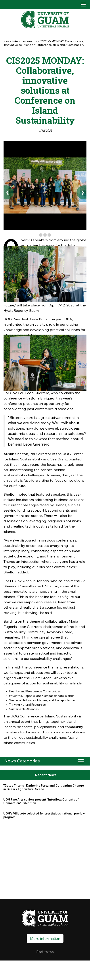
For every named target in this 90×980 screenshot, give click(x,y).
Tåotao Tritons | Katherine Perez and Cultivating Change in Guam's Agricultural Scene (44, 787)
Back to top (45, 952)
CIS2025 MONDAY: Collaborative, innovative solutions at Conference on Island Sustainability (44, 43)
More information (45, 938)
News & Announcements (20, 41)
